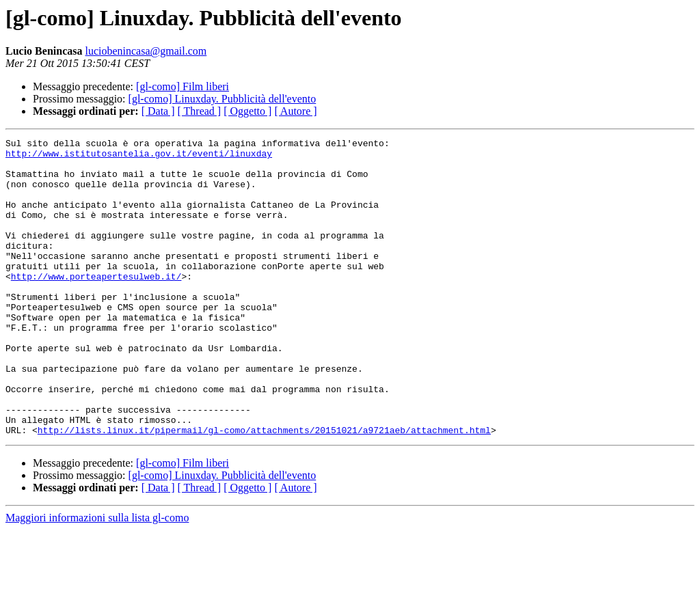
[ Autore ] (295, 111)
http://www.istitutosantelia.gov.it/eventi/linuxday (139, 157)
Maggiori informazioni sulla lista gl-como (97, 577)
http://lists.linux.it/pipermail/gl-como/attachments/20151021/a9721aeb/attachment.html (264, 489)
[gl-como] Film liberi (183, 86)
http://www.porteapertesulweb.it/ (96, 305)
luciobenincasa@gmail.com (146, 51)
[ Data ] (158, 111)
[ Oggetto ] (247, 111)
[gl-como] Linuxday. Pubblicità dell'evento (223, 99)
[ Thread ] (200, 111)
